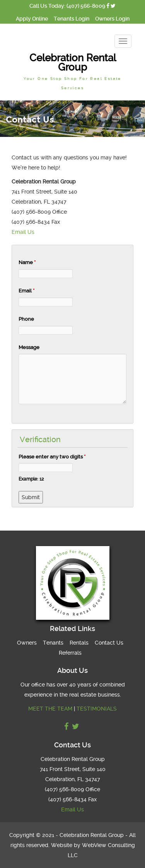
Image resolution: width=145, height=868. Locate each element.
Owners (27, 643)
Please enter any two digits (52, 457)
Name (27, 262)
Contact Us (109, 643)
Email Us (23, 232)
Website (62, 845)
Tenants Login (72, 19)
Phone (26, 319)
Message (29, 347)
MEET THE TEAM (50, 709)
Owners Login (112, 19)
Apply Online (32, 19)
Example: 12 (31, 479)
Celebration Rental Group (72, 71)
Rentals (79, 643)
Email (26, 291)
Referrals (70, 653)
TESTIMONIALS (97, 709)
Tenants (53, 643)
